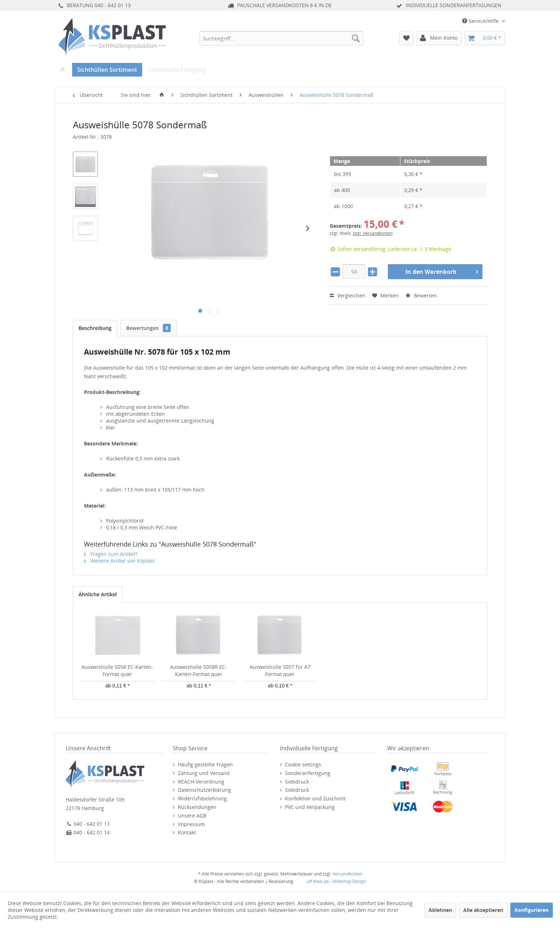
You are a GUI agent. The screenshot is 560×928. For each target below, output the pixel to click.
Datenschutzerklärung (204, 790)
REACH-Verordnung (201, 782)
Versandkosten (347, 874)
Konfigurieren (532, 910)
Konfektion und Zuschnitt (315, 798)
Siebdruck (297, 782)
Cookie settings (303, 764)
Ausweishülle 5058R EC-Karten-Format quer (199, 670)
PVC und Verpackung (310, 807)
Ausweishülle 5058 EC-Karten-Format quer (117, 670)
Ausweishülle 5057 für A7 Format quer (280, 670)
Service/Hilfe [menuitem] (481, 21)
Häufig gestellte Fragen (205, 764)
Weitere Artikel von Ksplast (119, 561)
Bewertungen (148, 328)
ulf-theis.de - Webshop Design (336, 881)
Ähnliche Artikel (98, 594)
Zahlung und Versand (204, 773)
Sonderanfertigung (308, 773)
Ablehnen (440, 910)
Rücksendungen (197, 807)
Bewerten (421, 295)
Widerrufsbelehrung (202, 798)
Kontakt (187, 832)
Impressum (191, 824)
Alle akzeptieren (483, 910)
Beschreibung (95, 328)
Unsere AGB (192, 816)
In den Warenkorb (442, 271)
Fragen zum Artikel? (111, 554)
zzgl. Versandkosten (373, 233)
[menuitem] (281, 38)
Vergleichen (347, 295)
